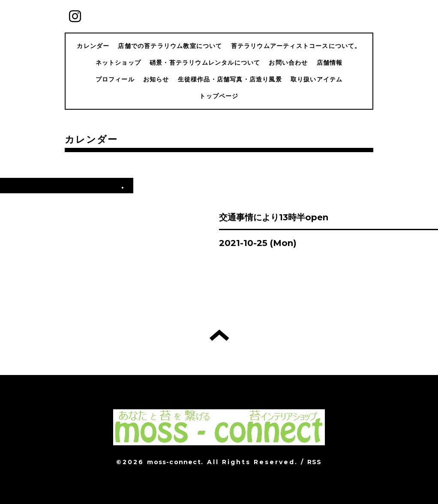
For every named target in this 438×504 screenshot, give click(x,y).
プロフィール (115, 79)
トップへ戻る (219, 335)
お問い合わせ (288, 63)
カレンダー (93, 46)
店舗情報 (330, 63)
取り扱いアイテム (317, 79)
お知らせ (156, 79)
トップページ (219, 96)
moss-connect (174, 462)
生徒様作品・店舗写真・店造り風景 (230, 79)
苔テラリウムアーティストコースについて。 (296, 46)
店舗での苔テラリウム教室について (170, 46)
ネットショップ (118, 63)
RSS (315, 462)
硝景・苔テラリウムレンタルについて (205, 63)
